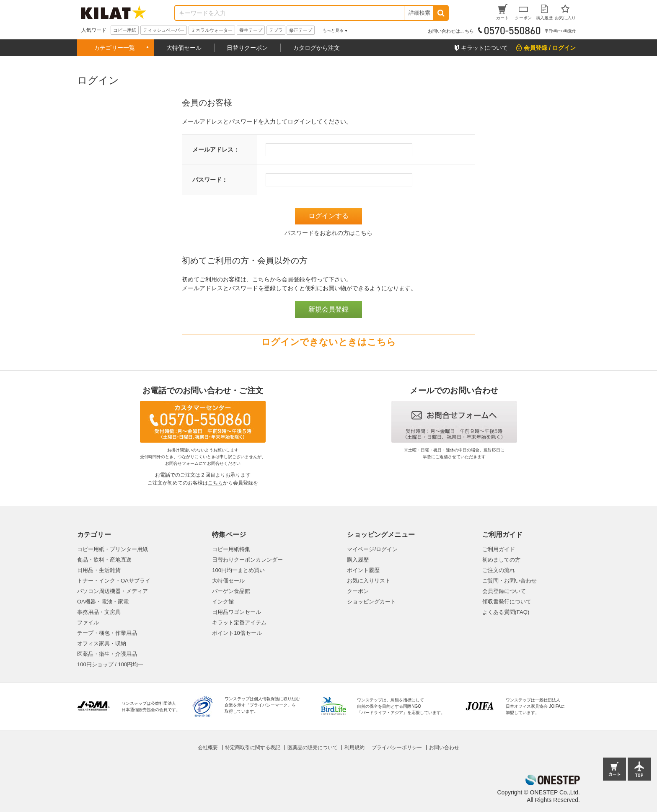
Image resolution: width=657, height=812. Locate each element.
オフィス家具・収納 (102, 643)
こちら (215, 483)
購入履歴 (358, 560)
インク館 (223, 602)
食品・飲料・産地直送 (104, 560)
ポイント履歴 (363, 570)
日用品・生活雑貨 (99, 570)
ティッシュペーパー (164, 30)
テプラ (276, 30)
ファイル (88, 623)
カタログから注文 (316, 48)
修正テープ (301, 30)
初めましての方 (501, 560)
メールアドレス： (216, 150)
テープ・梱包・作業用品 (107, 633)
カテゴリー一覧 (114, 48)
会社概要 (208, 748)
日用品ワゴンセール (237, 612)
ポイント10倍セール (237, 633)
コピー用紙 (125, 30)
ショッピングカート (371, 602)
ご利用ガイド (499, 549)
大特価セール (184, 48)
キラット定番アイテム (239, 623)
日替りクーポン (247, 48)
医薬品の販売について (313, 748)
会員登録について (504, 591)
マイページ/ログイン (372, 549)
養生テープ (251, 30)
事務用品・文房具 (99, 612)
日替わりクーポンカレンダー (247, 560)
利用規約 (354, 748)
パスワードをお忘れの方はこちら (328, 233)
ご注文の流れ (499, 570)
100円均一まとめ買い (238, 570)
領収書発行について (507, 602)
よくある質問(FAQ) (506, 612)
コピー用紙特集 (231, 549)
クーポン (358, 591)
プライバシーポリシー (397, 748)
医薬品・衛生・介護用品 (107, 654)
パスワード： (210, 180)
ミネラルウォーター (212, 30)
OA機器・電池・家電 (103, 602)
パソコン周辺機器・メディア (113, 591)
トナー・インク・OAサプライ (114, 581)
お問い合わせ (444, 748)
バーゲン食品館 (231, 591)
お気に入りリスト (369, 581)
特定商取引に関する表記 (253, 748)
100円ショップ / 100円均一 (110, 664)
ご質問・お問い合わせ (510, 581)
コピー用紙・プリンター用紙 (113, 549)
